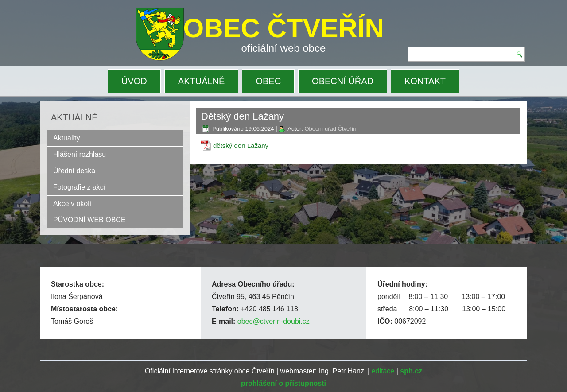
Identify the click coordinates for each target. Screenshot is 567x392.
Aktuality (66, 138)
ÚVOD (134, 81)
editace (383, 371)
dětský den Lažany (241, 146)
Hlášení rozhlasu (80, 154)
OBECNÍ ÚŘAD (343, 81)
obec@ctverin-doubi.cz (274, 321)
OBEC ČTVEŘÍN (284, 28)
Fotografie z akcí (79, 187)
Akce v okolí (72, 204)
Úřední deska (74, 171)
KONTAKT (425, 81)
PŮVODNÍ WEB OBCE (89, 220)
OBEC (268, 81)
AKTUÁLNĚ (202, 81)
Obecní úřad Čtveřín (330, 129)
